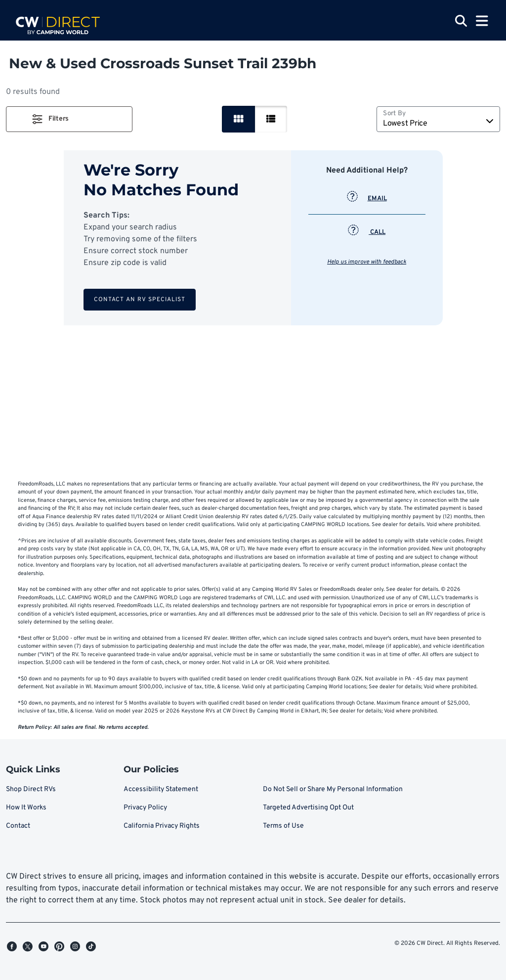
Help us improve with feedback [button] (367, 262)
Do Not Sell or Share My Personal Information (333, 789)
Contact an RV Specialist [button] (140, 300)
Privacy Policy (145, 808)
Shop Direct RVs (31, 789)
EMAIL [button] (367, 199)
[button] (69, 119)
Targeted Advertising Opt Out (308, 808)
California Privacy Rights (162, 826)
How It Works (26, 808)
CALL (367, 232)
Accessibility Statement (161, 789)
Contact (18, 826)
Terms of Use (283, 826)
